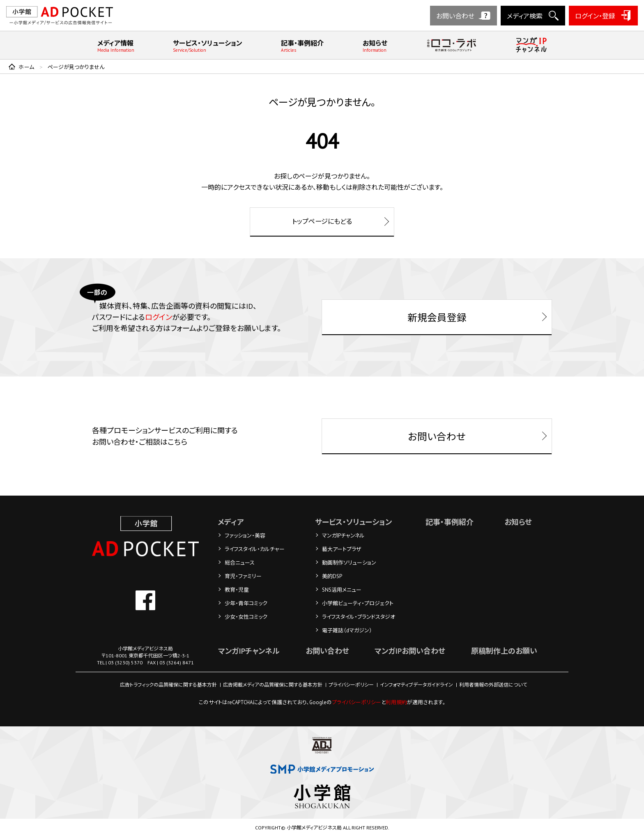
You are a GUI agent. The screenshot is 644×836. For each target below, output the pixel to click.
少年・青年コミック (246, 604)
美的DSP (332, 577)
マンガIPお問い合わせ (409, 651)
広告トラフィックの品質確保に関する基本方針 (168, 685)
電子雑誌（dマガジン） (347, 631)
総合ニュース (240, 563)
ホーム (26, 67)
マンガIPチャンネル (344, 536)
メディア (231, 522)
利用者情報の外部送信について (493, 685)
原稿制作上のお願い (504, 651)
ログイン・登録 (595, 16)
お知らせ (375, 46)
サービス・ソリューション (208, 46)
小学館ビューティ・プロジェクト (358, 604)
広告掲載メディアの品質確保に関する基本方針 (273, 685)
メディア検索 (525, 16)
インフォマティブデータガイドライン (416, 685)
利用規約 (396, 703)
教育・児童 (237, 590)
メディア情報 (116, 46)
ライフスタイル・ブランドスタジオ (359, 617)
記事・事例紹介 (302, 46)
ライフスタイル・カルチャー (255, 550)
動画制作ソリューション (350, 563)
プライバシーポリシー (351, 685)
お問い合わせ (455, 16)
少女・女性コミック (246, 617)
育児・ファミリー (243, 577)
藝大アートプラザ (342, 550)
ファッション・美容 (245, 536)
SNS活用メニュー (342, 590)
